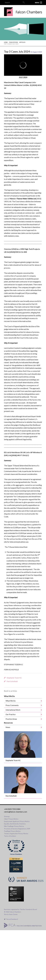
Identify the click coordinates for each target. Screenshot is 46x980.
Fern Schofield (12, 681)
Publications (14, 42)
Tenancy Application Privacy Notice (16, 834)
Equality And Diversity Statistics (15, 824)
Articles (22, 42)
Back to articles (11, 691)
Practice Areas (11, 719)
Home (6, 42)
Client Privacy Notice (11, 819)
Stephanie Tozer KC (14, 678)
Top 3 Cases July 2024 (11, 44)
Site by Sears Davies (11, 914)
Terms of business (10, 836)
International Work (13, 710)
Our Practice (11, 714)
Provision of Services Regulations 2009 (17, 829)
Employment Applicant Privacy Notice (17, 821)
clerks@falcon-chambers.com (16, 812)
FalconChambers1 (11, 919)
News (8, 727)
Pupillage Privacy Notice (12, 831)
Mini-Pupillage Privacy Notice (14, 826)
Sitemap (7, 816)
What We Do (11, 701)
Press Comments (12, 705)
